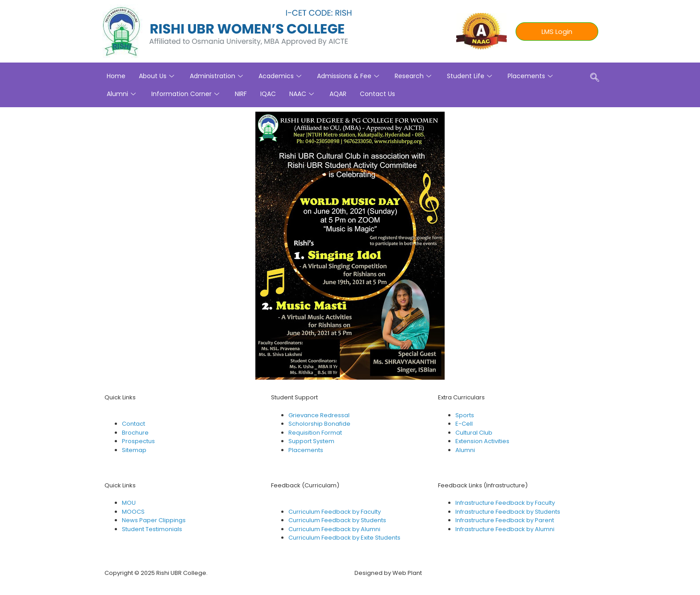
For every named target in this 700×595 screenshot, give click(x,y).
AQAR (338, 94)
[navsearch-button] (595, 78)
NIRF (241, 94)
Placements (531, 76)
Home (116, 76)
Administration (217, 76)
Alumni (122, 94)
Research (414, 76)
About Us (158, 76)
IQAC (268, 94)
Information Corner (186, 94)
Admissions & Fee (349, 76)
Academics (281, 76)
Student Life (471, 76)
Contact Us (377, 94)
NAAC (303, 94)
